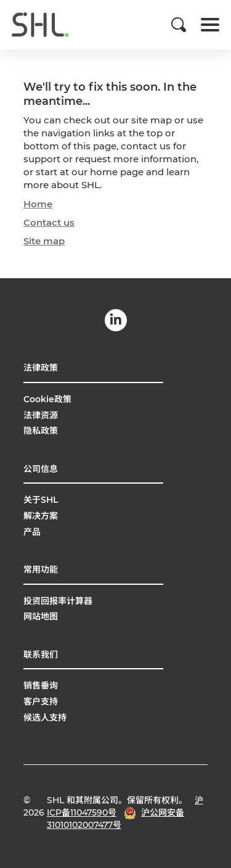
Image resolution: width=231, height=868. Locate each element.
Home (38, 204)
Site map (44, 241)
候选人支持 (45, 717)
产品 (32, 532)
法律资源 (41, 415)
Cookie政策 (47, 399)
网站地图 (41, 616)
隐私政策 (41, 431)
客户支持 (41, 701)
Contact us (49, 222)
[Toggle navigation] (210, 25)
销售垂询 (41, 685)
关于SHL (41, 500)
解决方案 (41, 516)
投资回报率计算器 (58, 601)
